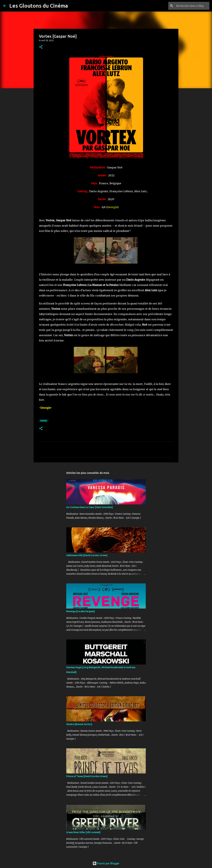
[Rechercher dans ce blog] (192, 6)
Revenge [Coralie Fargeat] (80, 611)
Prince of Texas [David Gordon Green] (87, 776)
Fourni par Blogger (106, 863)
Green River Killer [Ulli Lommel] (83, 832)
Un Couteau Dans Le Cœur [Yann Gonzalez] (90, 507)
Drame (44, 421)
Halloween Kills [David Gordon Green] (87, 555)
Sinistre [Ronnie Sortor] (79, 724)
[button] (41, 47)
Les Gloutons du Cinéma (39, 6)
